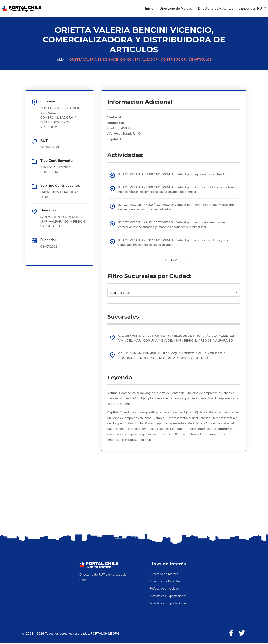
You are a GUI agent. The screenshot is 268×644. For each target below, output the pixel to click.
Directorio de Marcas (176, 9)
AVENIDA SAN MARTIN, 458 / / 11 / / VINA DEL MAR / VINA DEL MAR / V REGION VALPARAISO (177, 339)
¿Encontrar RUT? (252, 9)
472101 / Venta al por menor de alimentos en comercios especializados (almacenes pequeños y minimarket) (173, 225)
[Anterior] (165, 261)
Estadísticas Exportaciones (168, 597)
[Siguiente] (182, 261)
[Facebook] (231, 634)
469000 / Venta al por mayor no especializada (173, 174)
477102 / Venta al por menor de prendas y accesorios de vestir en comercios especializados (171, 207)
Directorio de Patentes (216, 9)
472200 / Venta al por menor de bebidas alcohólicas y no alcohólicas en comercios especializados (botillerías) (178, 190)
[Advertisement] (134, 502)
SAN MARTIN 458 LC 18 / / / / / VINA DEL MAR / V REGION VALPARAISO (173, 357)
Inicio (149, 9)
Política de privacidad (165, 589)
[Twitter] (242, 634)
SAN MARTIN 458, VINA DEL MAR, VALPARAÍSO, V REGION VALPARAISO (63, 222)
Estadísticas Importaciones (168, 604)
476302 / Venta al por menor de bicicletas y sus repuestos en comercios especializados (174, 243)
